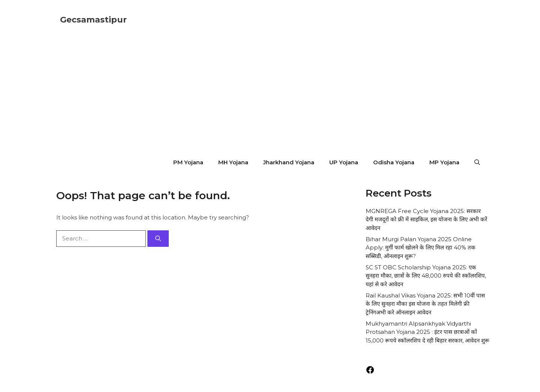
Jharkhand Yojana (289, 162)
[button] (477, 162)
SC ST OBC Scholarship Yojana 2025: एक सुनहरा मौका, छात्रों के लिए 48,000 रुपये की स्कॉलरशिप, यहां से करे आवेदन (426, 276)
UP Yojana (344, 162)
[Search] (158, 239)
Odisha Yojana (394, 162)
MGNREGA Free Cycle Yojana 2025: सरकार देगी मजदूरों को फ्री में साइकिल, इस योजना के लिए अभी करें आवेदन (426, 219)
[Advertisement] (270, 96)
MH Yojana (233, 162)
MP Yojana (444, 162)
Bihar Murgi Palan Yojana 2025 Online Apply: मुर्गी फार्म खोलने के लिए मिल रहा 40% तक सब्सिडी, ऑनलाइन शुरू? (421, 248)
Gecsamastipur (93, 20)
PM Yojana (188, 162)
